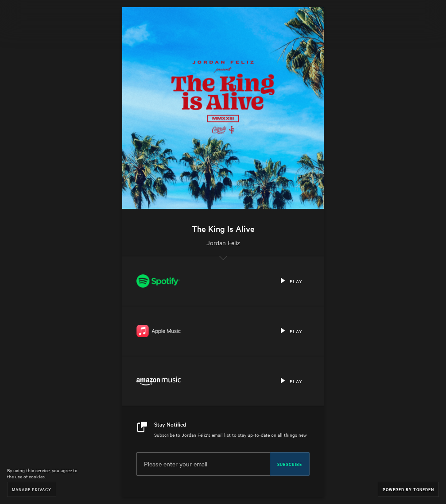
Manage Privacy (32, 489)
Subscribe (290, 464)
